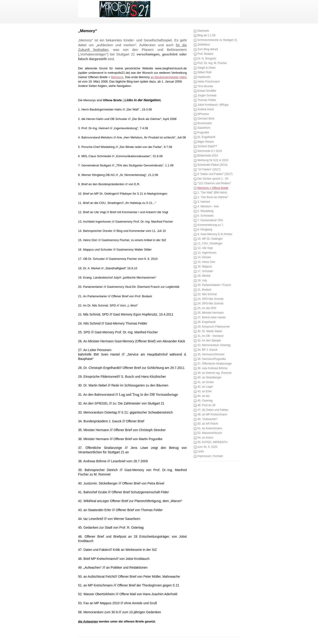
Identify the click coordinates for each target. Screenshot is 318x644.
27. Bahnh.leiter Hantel (212, 317)
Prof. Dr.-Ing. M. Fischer (212, 63)
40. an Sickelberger (209, 377)
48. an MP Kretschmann (212, 414)
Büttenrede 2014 (208, 156)
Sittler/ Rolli (205, 72)
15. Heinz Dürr (206, 262)
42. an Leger (205, 387)
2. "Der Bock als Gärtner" (213, 197)
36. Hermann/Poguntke (212, 359)
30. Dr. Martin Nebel (210, 331)
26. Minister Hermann (211, 313)
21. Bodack (204, 290)
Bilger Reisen (206, 142)
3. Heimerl (204, 202)
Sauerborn (204, 128)
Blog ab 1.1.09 (206, 35)
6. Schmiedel (205, 216)
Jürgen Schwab (207, 95)
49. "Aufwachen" (208, 419)
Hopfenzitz (204, 77)
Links (201, 451)
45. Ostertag (205, 401)
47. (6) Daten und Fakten (213, 410)
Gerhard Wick (206, 119)
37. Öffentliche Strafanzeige (215, 364)
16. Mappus (205, 267)
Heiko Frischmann (209, 82)
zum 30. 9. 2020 (207, 447)
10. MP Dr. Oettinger (210, 239)
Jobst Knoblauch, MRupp (213, 105)
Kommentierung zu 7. (211, 225)
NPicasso (203, 114)
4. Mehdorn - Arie (208, 206)
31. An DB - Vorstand (210, 336)
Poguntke (203, 132)
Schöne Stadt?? (207, 146)
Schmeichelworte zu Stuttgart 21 (218, 40)
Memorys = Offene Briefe (213, 188)
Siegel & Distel (207, 68)
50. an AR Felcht (208, 424)
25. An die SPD (207, 308)
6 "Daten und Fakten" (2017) (215, 174)
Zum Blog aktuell (208, 49)
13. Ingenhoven (207, 253)
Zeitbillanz (204, 45)
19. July (202, 280)
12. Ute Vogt (205, 248)
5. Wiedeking (205, 211)
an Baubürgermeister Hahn (169, 77)
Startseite (203, 31)
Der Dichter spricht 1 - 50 (213, 179)
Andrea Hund (206, 109)
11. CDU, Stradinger (210, 243)
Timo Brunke (205, 86)
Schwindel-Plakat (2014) (213, 165)
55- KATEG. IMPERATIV (213, 442)
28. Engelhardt (207, 322)
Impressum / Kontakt (210, 456)
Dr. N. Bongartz (207, 58)
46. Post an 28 (206, 405)
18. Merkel (204, 276)
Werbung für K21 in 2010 (213, 160)
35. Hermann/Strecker (211, 354)
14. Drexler (204, 257)
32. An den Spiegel (209, 340)
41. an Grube (206, 382)
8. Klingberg (205, 230)
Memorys (117, 77)
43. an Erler (205, 391)
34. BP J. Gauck (208, 350)
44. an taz (204, 396)
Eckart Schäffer (207, 91)
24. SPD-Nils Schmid (210, 304)
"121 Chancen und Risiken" (214, 183)
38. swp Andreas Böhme (213, 368)
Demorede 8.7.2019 (210, 151)
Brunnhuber (205, 123)
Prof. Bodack (205, 54)
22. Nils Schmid (207, 294)
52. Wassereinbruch (210, 433)
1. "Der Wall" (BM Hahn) (212, 193)
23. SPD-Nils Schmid (210, 299)
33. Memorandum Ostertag (214, 345)
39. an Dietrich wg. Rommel (215, 373)
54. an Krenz (205, 438)
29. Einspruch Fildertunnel (214, 327)
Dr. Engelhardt (206, 137)
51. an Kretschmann (210, 428)
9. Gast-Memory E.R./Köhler (215, 234)
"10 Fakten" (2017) (209, 169)
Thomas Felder (207, 100)
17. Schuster (205, 271)
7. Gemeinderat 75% (210, 220)
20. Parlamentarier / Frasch (214, 285)
